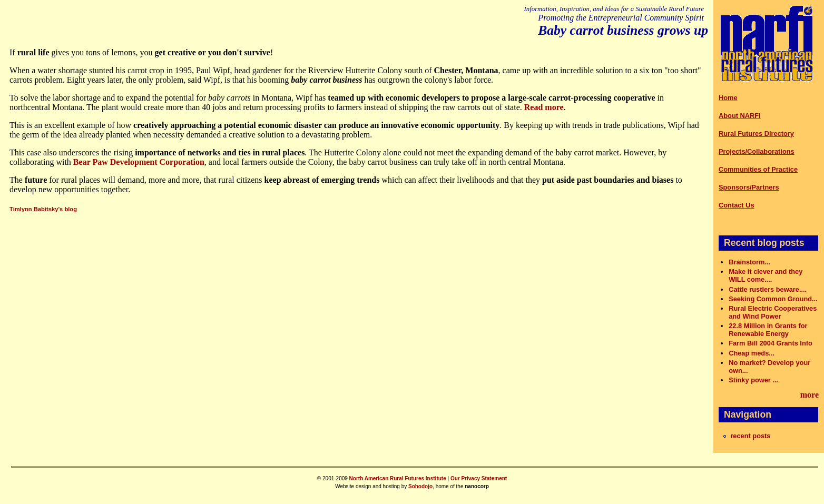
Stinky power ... (753, 380)
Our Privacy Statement (479, 478)
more (810, 395)
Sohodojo (420, 486)
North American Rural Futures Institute (398, 478)
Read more (544, 107)
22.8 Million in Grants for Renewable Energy (768, 330)
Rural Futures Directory (756, 134)
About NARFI (740, 116)
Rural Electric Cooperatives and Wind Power (773, 312)
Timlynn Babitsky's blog (43, 209)
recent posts (750, 436)
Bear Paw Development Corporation (139, 162)
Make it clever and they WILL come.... (766, 275)
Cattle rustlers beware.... (768, 289)
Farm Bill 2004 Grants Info (771, 343)
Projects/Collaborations (757, 151)
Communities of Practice (758, 169)
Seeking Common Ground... (773, 299)
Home (728, 98)
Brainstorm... (749, 262)
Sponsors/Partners (749, 187)
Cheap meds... (752, 353)
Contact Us (737, 205)
